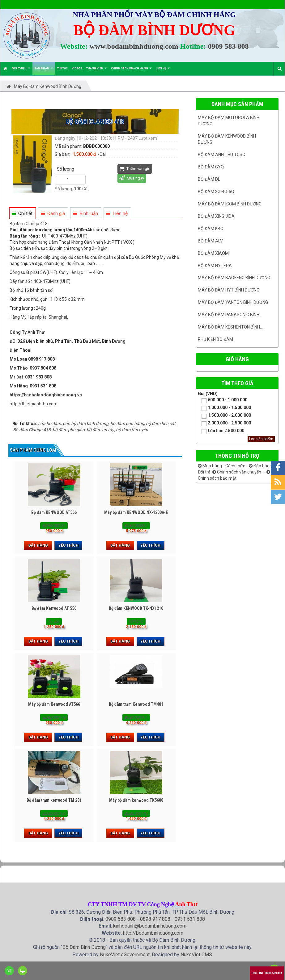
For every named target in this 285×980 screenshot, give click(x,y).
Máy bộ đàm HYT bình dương (229, 290)
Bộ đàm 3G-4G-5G (216, 192)
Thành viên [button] (97, 71)
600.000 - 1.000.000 (223, 400)
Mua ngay (132, 178)
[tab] (22, 214)
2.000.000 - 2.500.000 (224, 423)
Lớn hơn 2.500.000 (221, 431)
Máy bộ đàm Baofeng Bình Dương (234, 278)
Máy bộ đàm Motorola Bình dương (229, 121)
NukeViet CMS (196, 955)
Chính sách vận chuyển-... (239, 472)
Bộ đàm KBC (211, 229)
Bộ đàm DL (209, 179)
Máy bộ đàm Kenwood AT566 (54, 704)
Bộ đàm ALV (210, 241)
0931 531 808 (190, 919)
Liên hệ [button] (163, 71)
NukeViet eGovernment (125, 955)
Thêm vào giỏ (135, 169)
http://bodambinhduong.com (153, 933)
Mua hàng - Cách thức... (223, 466)
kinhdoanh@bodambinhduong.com (150, 926)
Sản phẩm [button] (44, 71)
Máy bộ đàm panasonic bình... (230, 315)
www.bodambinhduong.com (134, 46)
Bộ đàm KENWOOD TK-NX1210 (136, 608)
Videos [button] (77, 68)
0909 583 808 (228, 46)
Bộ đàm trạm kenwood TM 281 (54, 800)
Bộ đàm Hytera (215, 266)
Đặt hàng (38, 545)
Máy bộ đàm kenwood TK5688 (136, 800)
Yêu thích (68, 545)
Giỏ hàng (237, 359)
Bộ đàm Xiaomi (214, 253)
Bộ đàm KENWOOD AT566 (54, 512)
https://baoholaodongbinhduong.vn (46, 395)
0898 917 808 (155, 919)
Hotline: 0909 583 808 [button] (267, 973)
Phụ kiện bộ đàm (215, 339)
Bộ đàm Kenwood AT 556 (54, 608)
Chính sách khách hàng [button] (131, 71)
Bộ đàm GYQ (211, 167)
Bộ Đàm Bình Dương (84, 947)
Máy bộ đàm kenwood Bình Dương (227, 139)
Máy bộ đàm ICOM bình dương (230, 204)
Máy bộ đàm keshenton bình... (230, 327)
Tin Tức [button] (62, 68)
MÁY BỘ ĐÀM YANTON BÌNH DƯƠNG (233, 302)
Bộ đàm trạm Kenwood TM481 (136, 704)
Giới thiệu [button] (21, 71)
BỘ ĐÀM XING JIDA (216, 216)
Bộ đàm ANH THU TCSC (221, 155)
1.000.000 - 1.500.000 (224, 408)
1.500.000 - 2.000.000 (224, 416)
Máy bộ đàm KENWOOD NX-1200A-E (136, 512)
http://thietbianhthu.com (34, 404)
